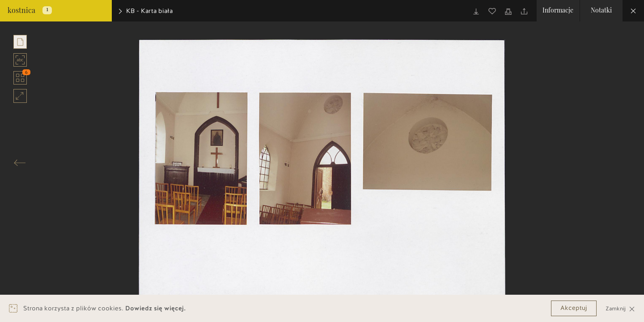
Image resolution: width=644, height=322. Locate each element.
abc (20, 60)
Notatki (601, 11)
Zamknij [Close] (620, 308)
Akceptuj (574, 308)
